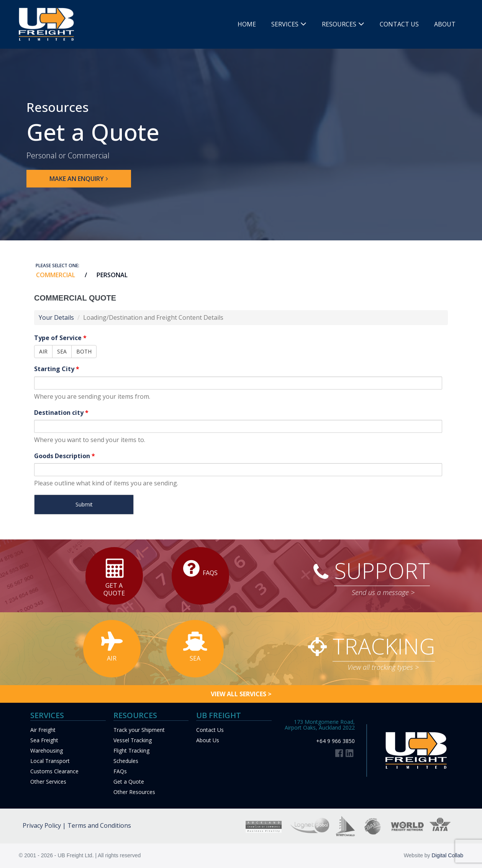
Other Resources (134, 792)
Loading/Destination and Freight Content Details (153, 317)
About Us (208, 740)
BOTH (84, 351)
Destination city (61, 413)
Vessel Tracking (133, 740)
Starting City (57, 369)
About (445, 24)
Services (285, 24)
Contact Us (399, 24)
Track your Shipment (139, 730)
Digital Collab (448, 855)
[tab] (51, 275)
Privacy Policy (42, 825)
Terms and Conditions (99, 825)
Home (247, 24)
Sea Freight (44, 740)
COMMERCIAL (56, 275)
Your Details (56, 317)
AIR (43, 351)
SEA (62, 351)
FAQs (120, 771)
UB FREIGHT (219, 715)
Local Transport (50, 761)
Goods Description (65, 456)
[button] (79, 179)
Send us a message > (383, 592)
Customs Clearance (54, 771)
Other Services (48, 782)
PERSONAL (112, 275)
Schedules (126, 761)
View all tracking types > (383, 667)
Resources (339, 24)
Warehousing (47, 750)
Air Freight (43, 730)
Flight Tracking (131, 750)
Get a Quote (129, 782)
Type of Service (60, 338)
